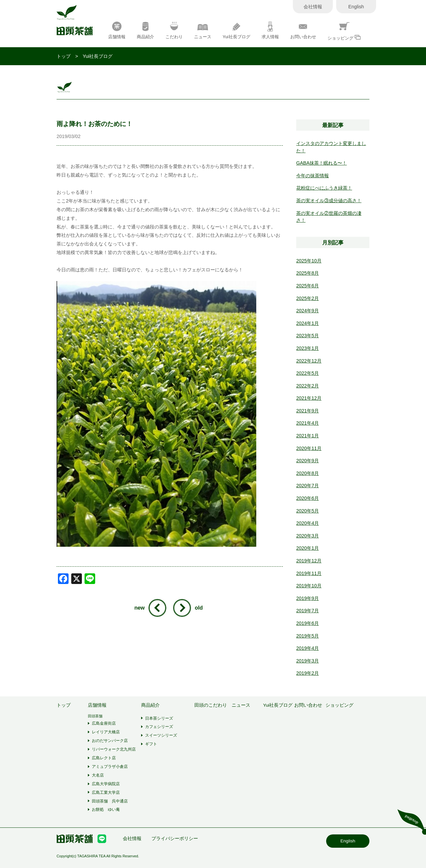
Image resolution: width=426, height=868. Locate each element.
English (356, 7)
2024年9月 (308, 311)
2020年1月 (308, 548)
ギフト (151, 744)
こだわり (174, 30)
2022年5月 (308, 373)
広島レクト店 (104, 758)
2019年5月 (308, 636)
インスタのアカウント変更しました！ (331, 147)
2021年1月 (308, 436)
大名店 (98, 775)
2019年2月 (308, 673)
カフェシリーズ (159, 727)
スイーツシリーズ (161, 735)
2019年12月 (309, 561)
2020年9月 (308, 461)
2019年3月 (308, 661)
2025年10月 (309, 261)
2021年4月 (308, 423)
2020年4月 (308, 523)
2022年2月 (308, 386)
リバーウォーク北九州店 (114, 749)
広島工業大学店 (106, 793)
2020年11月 (309, 448)
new (140, 608)
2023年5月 (308, 336)
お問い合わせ (303, 30)
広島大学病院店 (106, 784)
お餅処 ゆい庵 (106, 809)
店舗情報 (117, 30)
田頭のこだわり (211, 705)
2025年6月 (308, 286)
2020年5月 (308, 511)
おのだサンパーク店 (110, 741)
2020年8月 (308, 473)
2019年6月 (308, 623)
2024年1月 (308, 323)
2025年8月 (308, 273)
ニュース (203, 30)
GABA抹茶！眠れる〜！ (321, 163)
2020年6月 (308, 498)
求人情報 (270, 30)
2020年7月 (308, 486)
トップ (64, 56)
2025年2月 (308, 298)
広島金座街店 (104, 723)
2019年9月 (308, 598)
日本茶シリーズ (159, 718)
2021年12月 (309, 398)
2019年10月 (309, 586)
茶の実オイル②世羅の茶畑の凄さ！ (329, 217)
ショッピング (344, 31)
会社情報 (313, 7)
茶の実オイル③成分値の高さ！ (329, 201)
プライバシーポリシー (175, 839)
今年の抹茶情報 (313, 176)
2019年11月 (309, 573)
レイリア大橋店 (106, 732)
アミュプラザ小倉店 (110, 767)
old (199, 608)
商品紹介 (145, 30)
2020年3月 (308, 536)
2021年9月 (308, 411)
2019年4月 (308, 648)
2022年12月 (309, 361)
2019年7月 (308, 611)
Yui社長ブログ (236, 30)
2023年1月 (308, 348)
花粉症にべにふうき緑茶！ (324, 188)
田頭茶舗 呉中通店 (110, 801)
